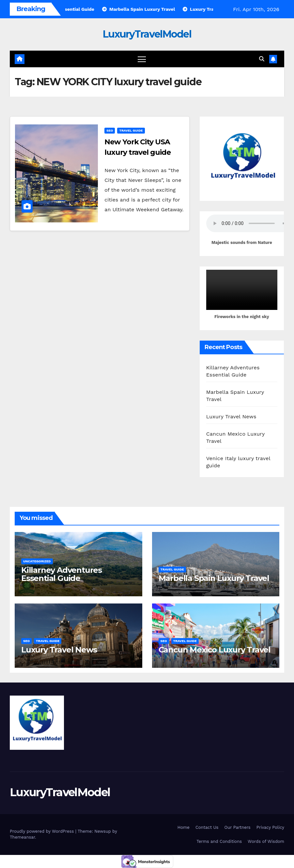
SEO (110, 130)
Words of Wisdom (266, 841)
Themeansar (22, 837)
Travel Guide (131, 130)
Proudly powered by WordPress (43, 831)
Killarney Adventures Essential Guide (62, 574)
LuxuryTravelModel (147, 34)
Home (184, 827)
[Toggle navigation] (142, 59)
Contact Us (207, 827)
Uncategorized (37, 561)
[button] (262, 59)
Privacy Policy (270, 827)
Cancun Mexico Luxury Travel (215, 650)
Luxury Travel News (231, 417)
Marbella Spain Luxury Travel (214, 578)
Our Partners (237, 827)
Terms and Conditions (219, 841)
